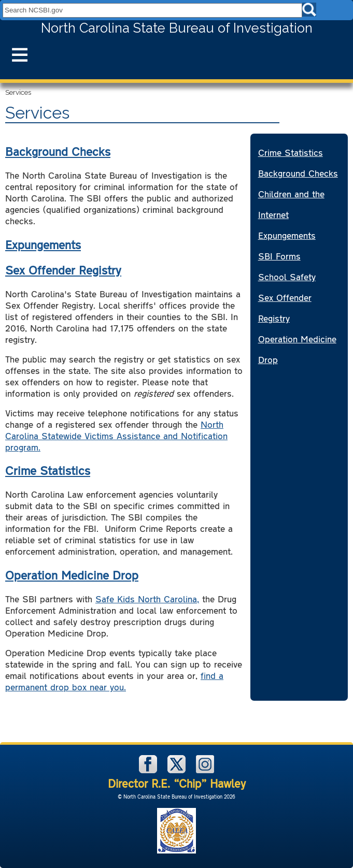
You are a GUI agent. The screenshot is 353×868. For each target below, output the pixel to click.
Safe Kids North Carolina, (147, 599)
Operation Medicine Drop (72, 575)
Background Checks (58, 151)
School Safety (287, 277)
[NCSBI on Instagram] (205, 770)
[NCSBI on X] (178, 770)
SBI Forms (279, 256)
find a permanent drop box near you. (114, 681)
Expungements (43, 244)
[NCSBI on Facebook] (149, 770)
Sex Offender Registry (63, 270)
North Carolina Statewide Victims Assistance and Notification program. (116, 436)
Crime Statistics (48, 470)
